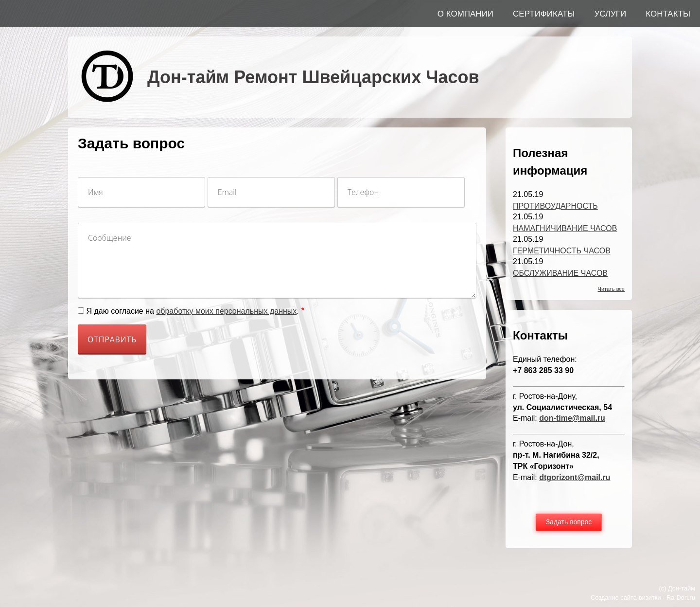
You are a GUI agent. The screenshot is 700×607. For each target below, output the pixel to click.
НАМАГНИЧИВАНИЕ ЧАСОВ (565, 228)
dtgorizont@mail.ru (575, 477)
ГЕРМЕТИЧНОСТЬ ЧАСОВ (562, 251)
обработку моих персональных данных (226, 311)
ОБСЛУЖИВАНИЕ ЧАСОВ (560, 273)
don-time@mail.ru (572, 418)
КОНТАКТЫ (668, 14)
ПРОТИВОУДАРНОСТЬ (555, 206)
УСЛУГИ (610, 14)
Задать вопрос (569, 522)
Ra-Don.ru (681, 598)
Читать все (611, 289)
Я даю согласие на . (192, 311)
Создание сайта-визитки (626, 598)
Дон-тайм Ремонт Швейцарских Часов (313, 77)
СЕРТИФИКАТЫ (544, 14)
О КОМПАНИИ (465, 14)
